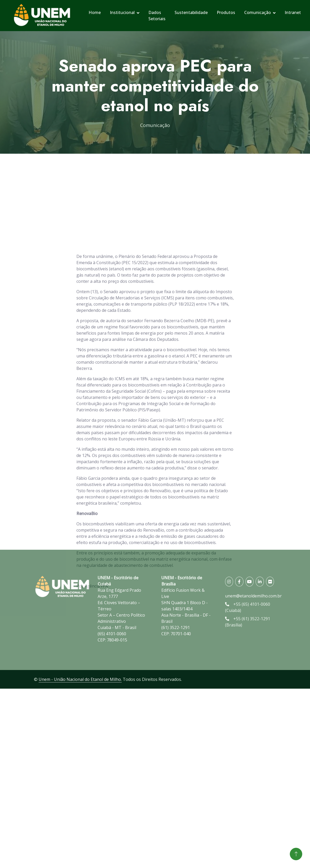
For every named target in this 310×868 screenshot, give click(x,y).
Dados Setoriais (157, 16)
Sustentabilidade (191, 12)
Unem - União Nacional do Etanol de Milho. (80, 679)
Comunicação (258, 12)
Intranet (293, 12)
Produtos (226, 12)
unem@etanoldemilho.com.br (253, 596)
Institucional (122, 12)
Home (95, 12)
